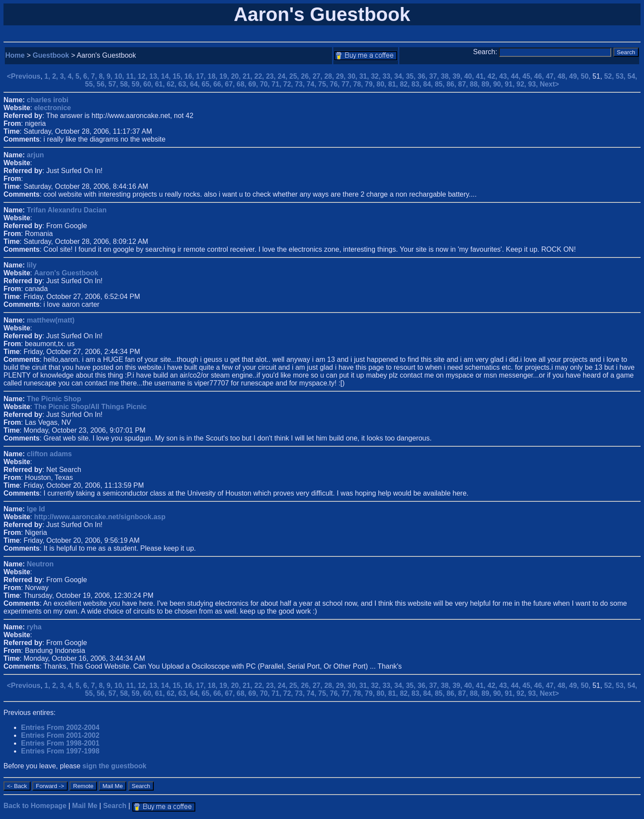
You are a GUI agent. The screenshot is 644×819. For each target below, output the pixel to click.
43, (505, 76)
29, (342, 76)
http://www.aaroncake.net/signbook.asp (100, 517)
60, (149, 84)
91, (511, 84)
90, (499, 84)
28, (330, 76)
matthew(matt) (50, 320)
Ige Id (36, 509)
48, (563, 76)
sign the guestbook (115, 766)
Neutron (40, 564)
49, (575, 76)
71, (278, 84)
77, (348, 84)
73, (301, 84)
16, (190, 76)
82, (406, 84)
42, (493, 76)
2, (56, 76)
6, (87, 76)
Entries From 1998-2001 (60, 743)
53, (621, 76)
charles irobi (47, 100)
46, (540, 76)
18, (213, 76)
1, (48, 76)
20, (237, 76)
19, (225, 76)
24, (283, 76)
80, (383, 84)
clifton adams (49, 454)
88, (476, 84)
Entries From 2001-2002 (60, 735)
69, (254, 84)
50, (587, 76)
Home (15, 55)
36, (424, 76)
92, (522, 84)
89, (487, 84)
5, (80, 76)
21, (248, 76)
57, (114, 84)
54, (632, 76)
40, (470, 76)
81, (394, 84)
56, (102, 84)
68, (243, 84)
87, (464, 84)
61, (161, 84)
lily (31, 265)
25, (295, 76)
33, (389, 76)
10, (120, 76)
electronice (52, 108)
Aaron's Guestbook (66, 273)
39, (459, 76)
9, (111, 76)
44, (517, 76)
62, (172, 84)
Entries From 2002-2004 (60, 727)
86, (452, 84)
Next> (549, 84)
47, (552, 76)
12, (144, 76)
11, (132, 76)
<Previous (24, 76)
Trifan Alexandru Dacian (67, 210)
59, (137, 84)
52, (610, 76)
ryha (34, 627)
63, (184, 84)
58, (126, 84)
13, (155, 76)
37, (435, 76)
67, (231, 84)
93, (534, 84)
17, (202, 76)
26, (307, 76)
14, (167, 76)
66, (219, 84)
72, (289, 84)
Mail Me (85, 806)
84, (429, 84)
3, (64, 76)
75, (324, 84)
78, (359, 84)
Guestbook (51, 55)
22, (260, 76)
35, (412, 76)
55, (91, 84)
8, (103, 76)
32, (377, 76)
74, (313, 84)
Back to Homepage (35, 806)
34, (400, 76)
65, (207, 84)
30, (354, 76)
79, (371, 84)
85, (441, 84)
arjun (35, 155)
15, (178, 76)
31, (365, 76)
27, (318, 76)
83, (417, 84)
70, (266, 84)
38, (447, 76)
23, (272, 76)
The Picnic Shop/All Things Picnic (90, 407)
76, (336, 84)
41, (482, 76)
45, (528, 76)
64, (196, 84)
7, (95, 76)
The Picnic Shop (54, 399)
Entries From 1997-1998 (60, 751)
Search (115, 806)
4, (72, 76)
